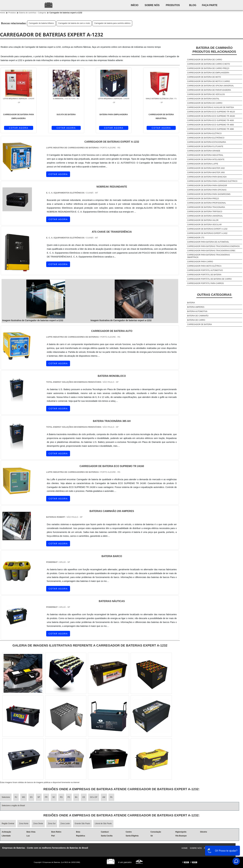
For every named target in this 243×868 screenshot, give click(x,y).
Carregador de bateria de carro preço (208, 68)
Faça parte (210, 5)
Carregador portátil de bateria (204, 275)
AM (104, 797)
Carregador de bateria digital (203, 99)
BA (76, 797)
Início (135, 5)
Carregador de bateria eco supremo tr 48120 (211, 112)
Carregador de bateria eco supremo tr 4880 (210, 129)
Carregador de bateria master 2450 (206, 173)
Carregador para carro (200, 262)
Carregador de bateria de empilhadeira (208, 73)
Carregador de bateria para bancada (207, 177)
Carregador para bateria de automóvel (208, 242)
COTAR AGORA (19, 128)
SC (54, 797)
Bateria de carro (196, 320)
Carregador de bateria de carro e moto (74, 23)
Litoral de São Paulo (103, 824)
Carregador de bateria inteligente (206, 159)
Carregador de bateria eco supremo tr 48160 (211, 116)
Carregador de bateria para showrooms (209, 194)
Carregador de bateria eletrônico (206, 138)
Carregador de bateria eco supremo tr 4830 (210, 120)
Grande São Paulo (82, 824)
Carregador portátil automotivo (205, 270)
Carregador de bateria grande (204, 151)
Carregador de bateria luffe (203, 164)
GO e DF (94, 797)
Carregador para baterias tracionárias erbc (211, 251)
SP (39, 797)
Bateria (191, 303)
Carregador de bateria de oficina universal (210, 86)
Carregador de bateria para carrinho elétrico (112, 23)
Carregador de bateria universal (205, 216)
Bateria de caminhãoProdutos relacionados (214, 50)
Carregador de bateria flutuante (205, 146)
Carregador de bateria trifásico (41, 23)
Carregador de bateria (199, 324)
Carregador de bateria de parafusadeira (209, 90)
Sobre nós (152, 5)
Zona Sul (52, 824)
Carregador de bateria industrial (205, 155)
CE (84, 797)
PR (46, 797)
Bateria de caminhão (198, 316)
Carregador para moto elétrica (204, 266)
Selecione (6, 797)
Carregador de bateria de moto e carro (208, 81)
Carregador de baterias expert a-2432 (207, 233)
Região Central (8, 824)
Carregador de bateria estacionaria (207, 142)
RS (61, 797)
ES (31, 797)
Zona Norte (24, 824)
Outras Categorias (214, 295)
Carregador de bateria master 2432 (206, 168)
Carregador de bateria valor (203, 220)
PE (69, 797)
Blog (193, 5)
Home (185, 848)
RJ (16, 797)
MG (23, 797)
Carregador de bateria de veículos (206, 94)
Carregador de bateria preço (203, 199)
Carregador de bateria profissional (207, 203)
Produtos (173, 5)
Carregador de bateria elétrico (204, 133)
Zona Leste (65, 824)
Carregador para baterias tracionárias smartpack (208, 256)
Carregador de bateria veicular (204, 225)
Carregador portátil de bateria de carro (209, 279)
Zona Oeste (38, 824)
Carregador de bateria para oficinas (207, 190)
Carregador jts (196, 238)
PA (111, 797)
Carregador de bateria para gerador (207, 186)
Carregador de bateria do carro (205, 103)
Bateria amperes (196, 307)
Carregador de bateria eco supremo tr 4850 (210, 125)
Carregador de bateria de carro (205, 60)
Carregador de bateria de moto (204, 77)
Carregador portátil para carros (205, 283)
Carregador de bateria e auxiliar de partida (210, 107)
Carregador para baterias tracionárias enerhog (213, 246)
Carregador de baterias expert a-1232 (207, 229)
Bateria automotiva (197, 311)
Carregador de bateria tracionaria (206, 207)
